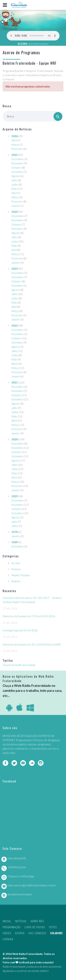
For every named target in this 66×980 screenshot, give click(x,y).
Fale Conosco (37, 933)
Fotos (53, 927)
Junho (15, 184)
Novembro (18, 163)
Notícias (16, 569)
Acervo (20, 933)
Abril (14, 140)
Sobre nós (37, 921)
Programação (12, 927)
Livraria (8, 939)
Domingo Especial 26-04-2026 (20, 630)
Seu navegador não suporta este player (33, 36)
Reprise (16, 581)
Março (15, 145)
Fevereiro (17, 149)
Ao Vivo (16, 563)
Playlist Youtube (21, 575)
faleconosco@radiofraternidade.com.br (32, 885)
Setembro (17, 172)
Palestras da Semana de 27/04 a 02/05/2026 (29, 616)
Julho (14, 180)
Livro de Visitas (35, 927)
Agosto (16, 176)
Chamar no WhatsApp (21, 876)
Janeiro (16, 206)
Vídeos (7, 933)
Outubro (16, 168)
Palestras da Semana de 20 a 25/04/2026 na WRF (32, 644)
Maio (14, 189)
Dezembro (18, 159)
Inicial (7, 921)
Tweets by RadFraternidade (19, 665)
